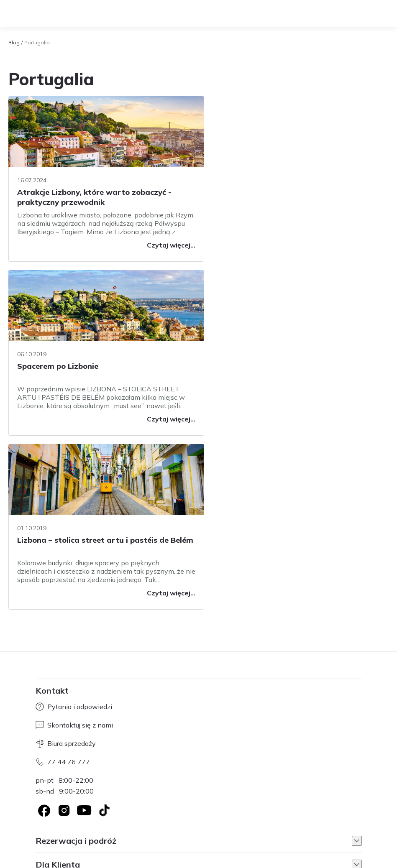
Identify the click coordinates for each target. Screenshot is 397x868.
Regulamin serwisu (151, 809)
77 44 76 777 (63, 588)
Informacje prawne (266, 809)
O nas (44, 809)
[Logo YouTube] (84, 636)
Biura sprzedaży (66, 569)
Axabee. (124, 831)
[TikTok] (104, 636)
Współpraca (102, 809)
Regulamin (49, 860)
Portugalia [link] (37, 42)
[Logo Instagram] (64, 636)
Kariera (68, 809)
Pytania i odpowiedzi (74, 533)
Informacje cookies (208, 809)
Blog (14, 42)
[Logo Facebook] (44, 636)
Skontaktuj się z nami (74, 551)
